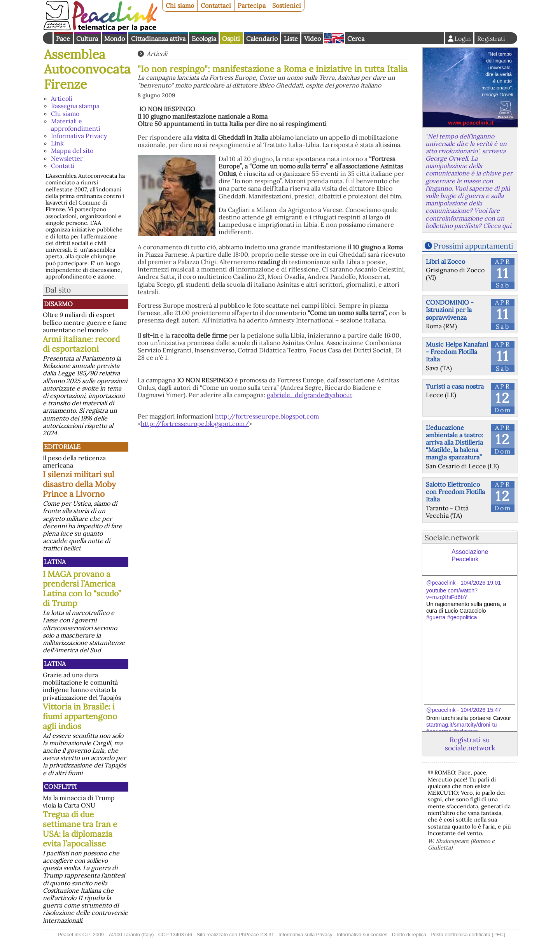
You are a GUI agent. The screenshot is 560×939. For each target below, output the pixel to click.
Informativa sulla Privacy (305, 935)
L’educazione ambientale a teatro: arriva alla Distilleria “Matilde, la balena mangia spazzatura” (454, 442)
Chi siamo (180, 5)
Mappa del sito (72, 151)
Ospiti (231, 39)
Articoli (62, 98)
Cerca (356, 39)
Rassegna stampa (75, 106)
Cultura (87, 39)
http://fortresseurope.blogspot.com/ (195, 424)
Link (57, 143)
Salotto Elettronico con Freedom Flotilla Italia (455, 492)
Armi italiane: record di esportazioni (81, 344)
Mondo (115, 39)
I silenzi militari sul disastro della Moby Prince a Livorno (79, 484)
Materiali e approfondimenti (76, 125)
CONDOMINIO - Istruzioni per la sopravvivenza (450, 310)
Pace (63, 39)
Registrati (491, 39)
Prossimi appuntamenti (473, 246)
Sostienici (287, 5)
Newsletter (67, 158)
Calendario (262, 39)
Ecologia (204, 39)
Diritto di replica (409, 935)
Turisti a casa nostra (455, 386)
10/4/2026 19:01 (481, 583)
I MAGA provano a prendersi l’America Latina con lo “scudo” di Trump (82, 589)
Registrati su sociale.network (470, 744)
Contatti (63, 166)
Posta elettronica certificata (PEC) (468, 935)
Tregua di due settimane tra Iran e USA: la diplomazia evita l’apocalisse (80, 829)
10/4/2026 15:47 (481, 710)
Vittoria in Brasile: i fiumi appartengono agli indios (80, 716)
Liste (291, 39)
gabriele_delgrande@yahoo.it (310, 395)
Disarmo (58, 304)
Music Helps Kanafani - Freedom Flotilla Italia (457, 352)
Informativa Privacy (79, 136)
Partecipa (252, 5)
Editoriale (62, 447)
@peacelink (441, 583)
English (334, 38)
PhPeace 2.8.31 (256, 935)
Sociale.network (452, 538)
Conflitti (60, 787)
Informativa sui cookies (362, 935)
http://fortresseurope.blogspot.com (267, 416)
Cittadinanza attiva (158, 39)
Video (312, 39)
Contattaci (216, 5)
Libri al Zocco (445, 261)
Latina (55, 562)
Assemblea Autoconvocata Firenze (87, 69)
